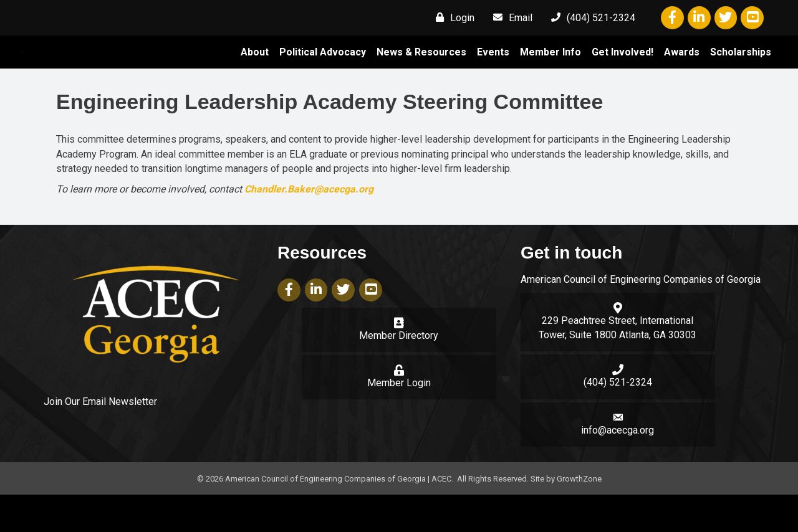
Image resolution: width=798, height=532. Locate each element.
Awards (682, 71)
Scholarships (741, 71)
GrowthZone (579, 516)
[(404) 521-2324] (590, 17)
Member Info (550, 71)
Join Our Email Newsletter (100, 439)
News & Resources (421, 71)
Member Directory (399, 373)
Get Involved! (623, 71)
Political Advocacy (323, 71)
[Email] (510, 17)
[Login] (452, 17)
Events (493, 71)
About (255, 71)
